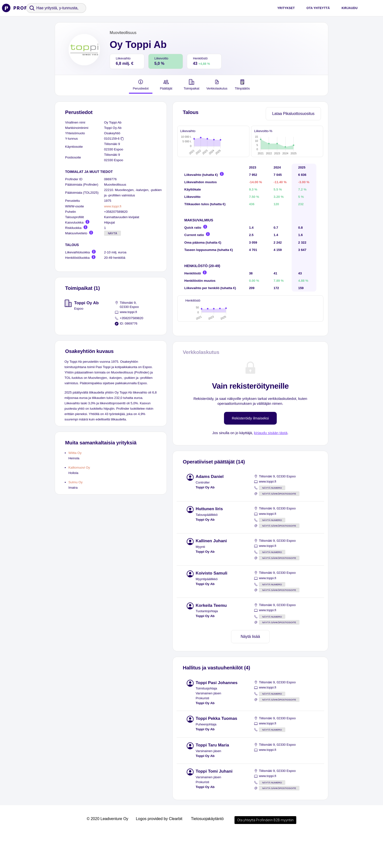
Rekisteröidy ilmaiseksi (250, 452)
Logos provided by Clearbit (159, 853)
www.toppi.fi (113, 206)
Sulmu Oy (75, 482)
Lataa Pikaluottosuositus (293, 114)
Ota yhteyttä (318, 8)
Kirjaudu (350, 8)
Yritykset (286, 8)
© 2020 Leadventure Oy (107, 853)
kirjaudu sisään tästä (271, 467)
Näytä (113, 233)
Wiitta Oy (75, 453)
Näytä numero (272, 522)
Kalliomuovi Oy (79, 468)
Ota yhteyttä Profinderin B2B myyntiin (265, 854)
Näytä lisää (250, 671)
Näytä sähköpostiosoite (279, 528)
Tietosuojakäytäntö (207, 853)
